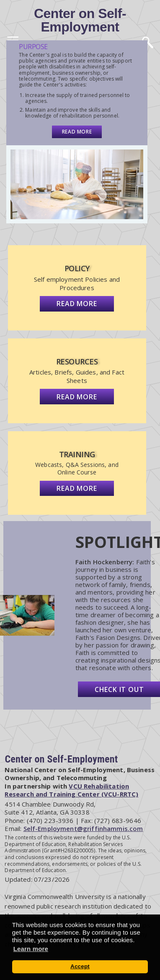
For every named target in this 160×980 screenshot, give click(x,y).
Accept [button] (80, 966)
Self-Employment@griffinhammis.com (83, 828)
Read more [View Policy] (77, 304)
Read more (77, 132)
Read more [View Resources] (77, 397)
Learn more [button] (31, 949)
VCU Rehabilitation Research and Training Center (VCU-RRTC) (71, 790)
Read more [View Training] (77, 488)
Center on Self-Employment (80, 20)
